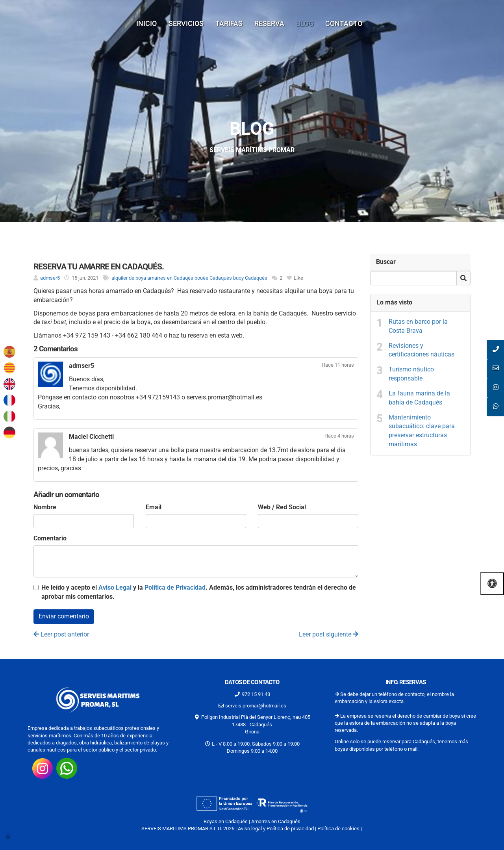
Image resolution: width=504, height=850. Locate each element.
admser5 (50, 278)
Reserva (269, 23)
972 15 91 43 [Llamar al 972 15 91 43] (256, 694)
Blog (305, 23)
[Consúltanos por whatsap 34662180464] (67, 768)
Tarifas (229, 23)
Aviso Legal (115, 587)
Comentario (50, 538)
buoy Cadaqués (250, 278)
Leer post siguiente (329, 634)
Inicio (146, 23)
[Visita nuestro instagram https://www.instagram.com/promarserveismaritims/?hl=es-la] (43, 768)
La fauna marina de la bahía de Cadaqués (419, 398)
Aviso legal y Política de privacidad (276, 829)
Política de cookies (338, 829)
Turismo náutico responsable (411, 374)
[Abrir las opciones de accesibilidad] (492, 584)
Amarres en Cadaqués (276, 821)
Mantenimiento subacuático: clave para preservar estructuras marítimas (422, 431)
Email (154, 507)
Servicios (186, 23)
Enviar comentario (64, 616)
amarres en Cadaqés (170, 278)
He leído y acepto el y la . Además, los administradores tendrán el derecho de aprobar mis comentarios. (199, 592)
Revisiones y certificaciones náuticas (422, 350)
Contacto (344, 23)
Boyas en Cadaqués (226, 821)
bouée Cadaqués (213, 278)
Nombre (45, 507)
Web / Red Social (282, 507)
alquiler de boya (129, 278)
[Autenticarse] (9, 836)
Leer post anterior (61, 634)
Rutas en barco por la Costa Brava (418, 326)
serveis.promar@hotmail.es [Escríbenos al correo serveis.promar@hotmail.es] (256, 706)
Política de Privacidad (175, 587)
